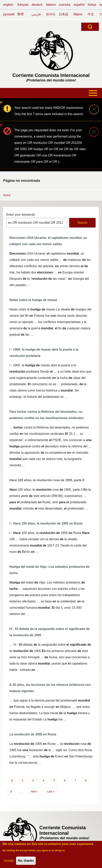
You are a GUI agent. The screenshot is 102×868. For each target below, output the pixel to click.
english (8, 5)
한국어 (51, 14)
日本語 (64, 14)
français (23, 5)
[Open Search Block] (90, 27)
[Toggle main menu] (51, 93)
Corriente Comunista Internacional (51, 75)
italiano (51, 5)
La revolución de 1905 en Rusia (33, 734)
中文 (91, 14)
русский (9, 14)
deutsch (37, 5)
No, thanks (26, 862)
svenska (65, 5)
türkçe (92, 5)
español (79, 5)
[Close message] (94, 109)
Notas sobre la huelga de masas (33, 300)
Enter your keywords (21, 215)
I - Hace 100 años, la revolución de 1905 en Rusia (46, 523)
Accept (9, 862)
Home (7, 195)
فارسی (36, 14)
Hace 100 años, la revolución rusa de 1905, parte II (47, 480)
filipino (78, 14)
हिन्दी (20, 14)
